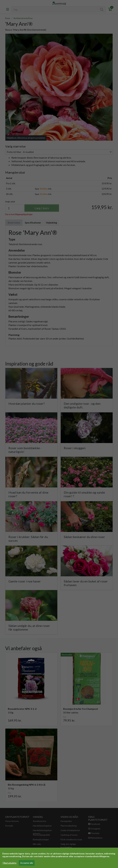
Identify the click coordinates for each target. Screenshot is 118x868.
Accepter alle (27, 863)
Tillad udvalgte (9, 863)
